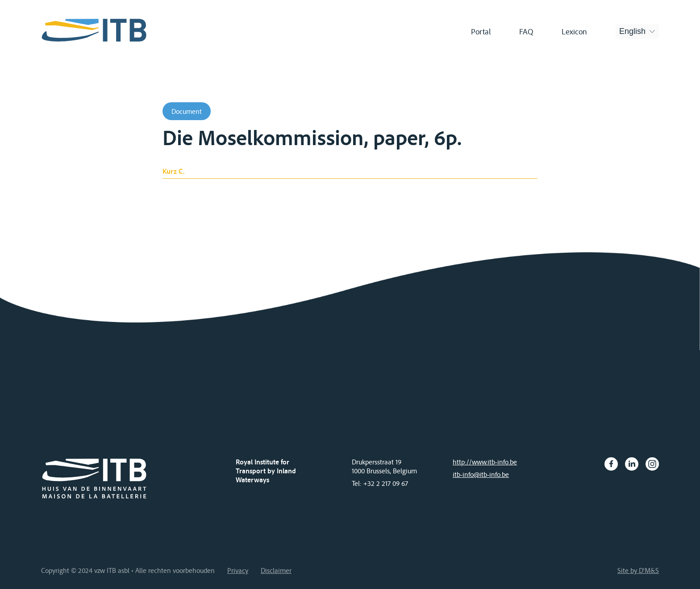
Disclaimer (276, 570)
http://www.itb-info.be (485, 462)
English (632, 31)
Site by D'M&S (638, 570)
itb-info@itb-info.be (481, 474)
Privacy (238, 570)
